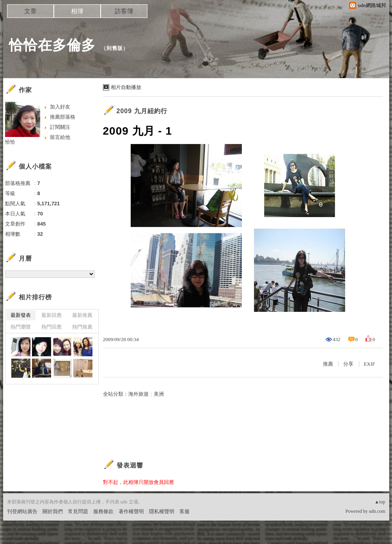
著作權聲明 (131, 511)
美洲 (159, 394)
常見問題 (78, 511)
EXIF (370, 364)
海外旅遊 (138, 394)
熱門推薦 (82, 327)
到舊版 (115, 48)
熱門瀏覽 (21, 327)
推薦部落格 (63, 117)
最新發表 (21, 315)
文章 (30, 11)
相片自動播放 (126, 87)
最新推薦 (82, 315)
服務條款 (103, 511)
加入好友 (60, 107)
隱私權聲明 (162, 511)
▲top (380, 502)
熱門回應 (51, 327)
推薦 (328, 364)
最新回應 (51, 315)
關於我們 (53, 511)
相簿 (77, 11)
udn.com (377, 511)
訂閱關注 (60, 127)
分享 (348, 364)
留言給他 (60, 137)
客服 (184, 511)
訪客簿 (124, 11)
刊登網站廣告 (22, 511)
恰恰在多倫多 (52, 45)
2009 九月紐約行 (142, 111)
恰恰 (10, 142)
